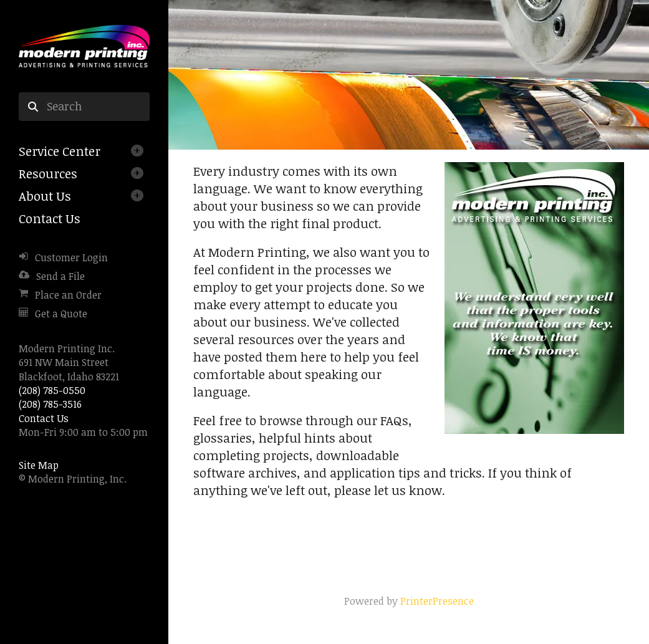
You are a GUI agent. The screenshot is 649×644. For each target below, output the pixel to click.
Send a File (60, 276)
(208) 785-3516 (50, 404)
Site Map (39, 465)
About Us (45, 196)
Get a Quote (61, 314)
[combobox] (84, 107)
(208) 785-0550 (52, 390)
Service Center (60, 151)
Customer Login (71, 257)
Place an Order (68, 295)
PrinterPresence (437, 601)
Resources (48, 173)
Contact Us (50, 218)
